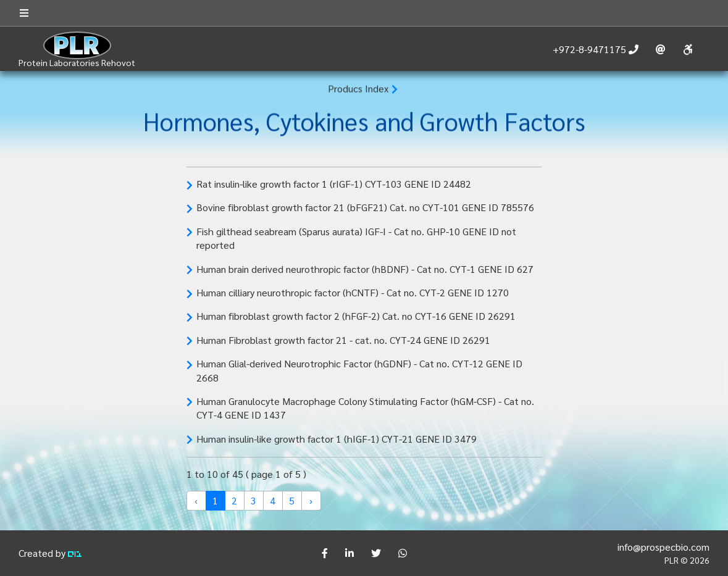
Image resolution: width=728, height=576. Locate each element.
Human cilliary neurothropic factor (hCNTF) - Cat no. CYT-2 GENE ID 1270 (353, 292)
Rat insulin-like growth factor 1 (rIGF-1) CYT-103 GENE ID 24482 (334, 184)
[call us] (596, 49)
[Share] (325, 553)
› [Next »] (311, 500)
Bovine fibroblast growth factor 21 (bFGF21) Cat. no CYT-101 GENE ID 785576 (365, 207)
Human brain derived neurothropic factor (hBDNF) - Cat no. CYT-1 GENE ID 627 (365, 269)
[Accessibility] (688, 50)
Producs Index (358, 89)
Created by (50, 553)
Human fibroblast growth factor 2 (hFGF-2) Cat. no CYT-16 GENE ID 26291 (356, 316)
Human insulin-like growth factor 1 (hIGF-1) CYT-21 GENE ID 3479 (337, 439)
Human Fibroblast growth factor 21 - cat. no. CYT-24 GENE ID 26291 (343, 340)
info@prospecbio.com (663, 547)
